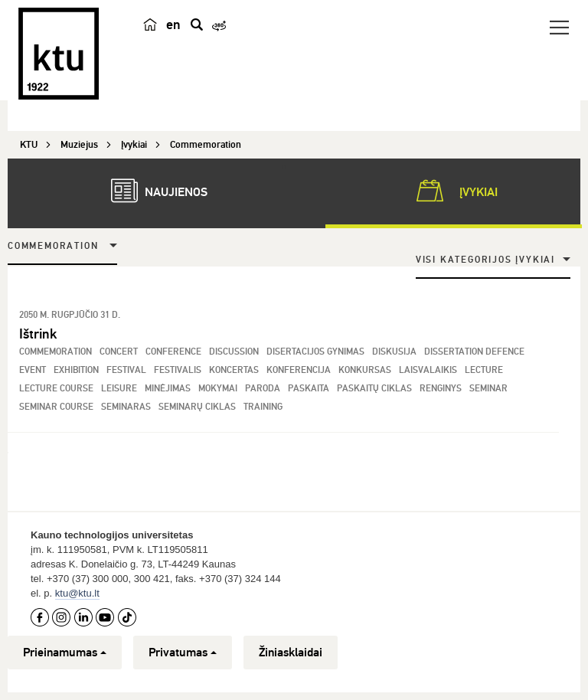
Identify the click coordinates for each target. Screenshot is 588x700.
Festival (126, 370)
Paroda (263, 389)
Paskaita (309, 389)
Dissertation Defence (474, 352)
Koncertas (234, 370)
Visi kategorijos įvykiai (485, 260)
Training (263, 407)
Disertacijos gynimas (315, 352)
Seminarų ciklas (197, 407)
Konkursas (365, 370)
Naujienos (152, 191)
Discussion (234, 352)
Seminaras (126, 407)
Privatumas (183, 653)
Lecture (484, 370)
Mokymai (218, 389)
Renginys (441, 389)
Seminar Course (56, 407)
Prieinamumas (65, 653)
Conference (173, 352)
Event (33, 370)
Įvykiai (454, 191)
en (173, 25)
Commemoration (53, 246)
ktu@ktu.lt (77, 593)
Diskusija (394, 352)
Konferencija (299, 370)
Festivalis (178, 370)
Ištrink (38, 334)
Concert (119, 352)
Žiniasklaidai (291, 653)
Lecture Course (56, 389)
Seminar (488, 389)
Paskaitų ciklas (374, 389)
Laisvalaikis (428, 370)
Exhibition (76, 370)
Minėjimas (168, 389)
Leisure (119, 389)
